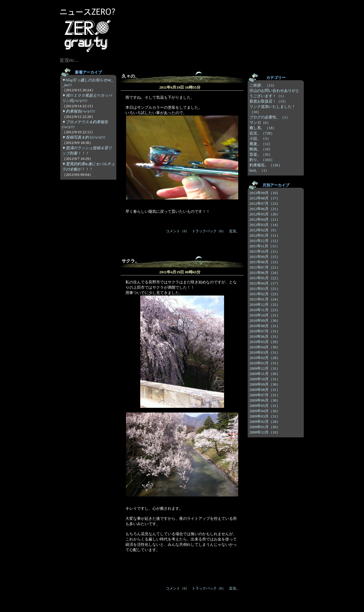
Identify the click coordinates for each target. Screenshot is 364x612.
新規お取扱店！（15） (269, 101)
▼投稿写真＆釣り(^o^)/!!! (84, 137)
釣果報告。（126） (266, 165)
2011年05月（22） (265, 278)
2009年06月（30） (265, 400)
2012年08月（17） (265, 198)
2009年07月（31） (265, 395)
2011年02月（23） (265, 294)
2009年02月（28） (265, 422)
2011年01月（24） (265, 299)
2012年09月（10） (265, 193)
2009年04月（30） (265, 411)
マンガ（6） (260, 122)
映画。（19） (261, 149)
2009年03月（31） (265, 416)
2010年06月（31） (265, 336)
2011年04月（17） (265, 283)
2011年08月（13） (265, 262)
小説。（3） (260, 138)
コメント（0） (177, 231)
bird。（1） (259, 170)
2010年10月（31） (265, 315)
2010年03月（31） (265, 352)
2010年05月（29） (265, 342)
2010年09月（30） (265, 320)
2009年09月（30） (265, 384)
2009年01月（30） (265, 427)
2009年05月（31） (265, 406)
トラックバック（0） (209, 231)
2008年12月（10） (265, 432)
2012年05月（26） (265, 214)
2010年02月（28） (265, 358)
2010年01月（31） (265, 363)
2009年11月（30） (265, 374)
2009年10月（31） (265, 379)
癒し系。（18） (263, 128)
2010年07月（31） (265, 331)
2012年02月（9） (264, 230)
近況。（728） (262, 133)
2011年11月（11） (265, 246)
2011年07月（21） (265, 267)
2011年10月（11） (265, 251)
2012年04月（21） (265, 219)
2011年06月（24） (265, 273)
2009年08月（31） (265, 390)
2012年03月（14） (265, 225)
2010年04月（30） (265, 347)
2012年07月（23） (265, 203)
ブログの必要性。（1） (270, 117)
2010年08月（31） (265, 326)
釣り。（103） (262, 160)
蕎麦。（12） (261, 144)
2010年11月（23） (265, 310)
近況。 (234, 231)
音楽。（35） (261, 154)
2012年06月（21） (265, 209)
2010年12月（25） (265, 305)
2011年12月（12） (265, 241)
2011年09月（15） (265, 257)
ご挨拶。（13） (263, 85)
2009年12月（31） (265, 368)
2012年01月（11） (265, 235)
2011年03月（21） (265, 289)
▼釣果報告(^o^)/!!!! (79, 111)
